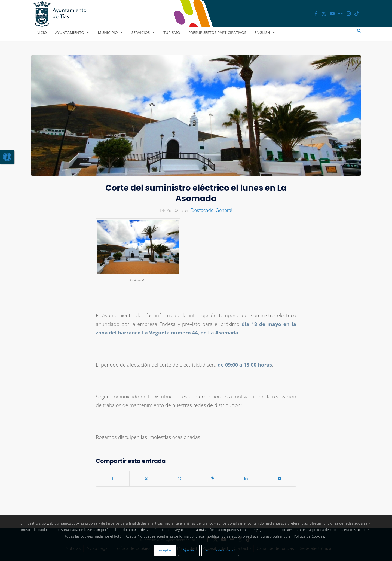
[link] (7, 157)
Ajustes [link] (189, 550)
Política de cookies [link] (220, 550)
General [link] (224, 210)
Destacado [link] (202, 210)
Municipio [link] (110, 33)
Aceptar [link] (165, 550)
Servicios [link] (143, 33)
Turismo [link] (172, 33)
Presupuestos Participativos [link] (217, 33)
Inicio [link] (41, 33)
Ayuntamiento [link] (72, 33)
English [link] (265, 33)
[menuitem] (359, 31)
